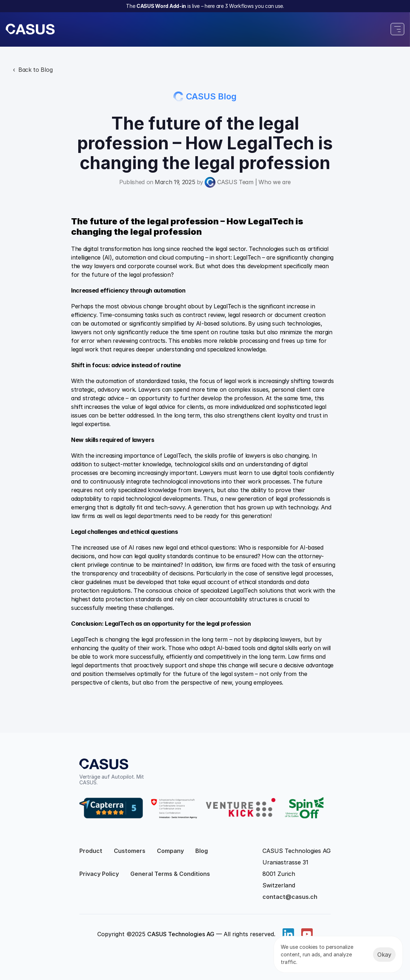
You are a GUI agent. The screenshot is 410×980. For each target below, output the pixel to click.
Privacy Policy (99, 874)
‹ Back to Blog (33, 70)
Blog (202, 851)
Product (91, 851)
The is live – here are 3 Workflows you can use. (205, 6)
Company (170, 851)
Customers (130, 851)
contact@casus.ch (290, 897)
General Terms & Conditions (170, 874)
